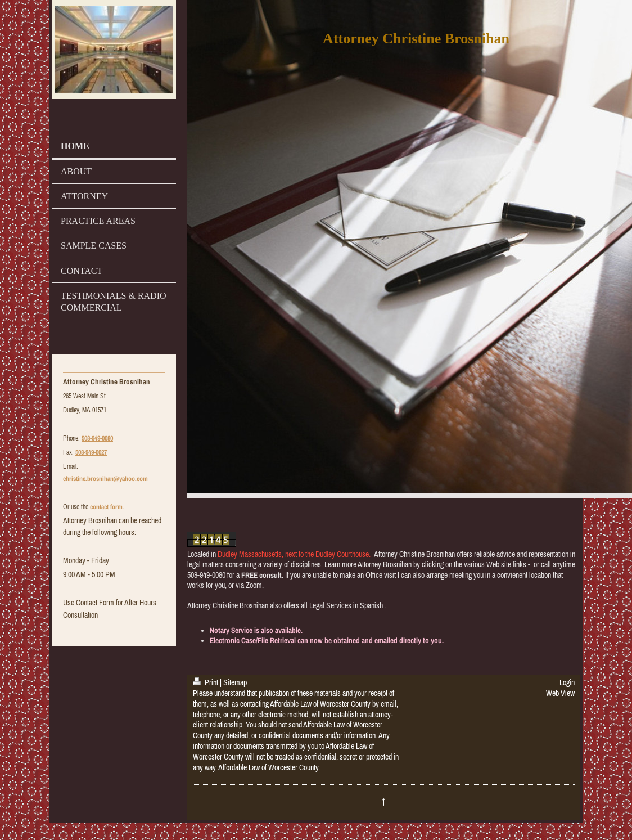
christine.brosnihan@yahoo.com (105, 479)
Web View (560, 693)
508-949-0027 (91, 452)
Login (567, 682)
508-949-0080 (97, 438)
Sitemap (235, 682)
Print (206, 682)
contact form (106, 507)
